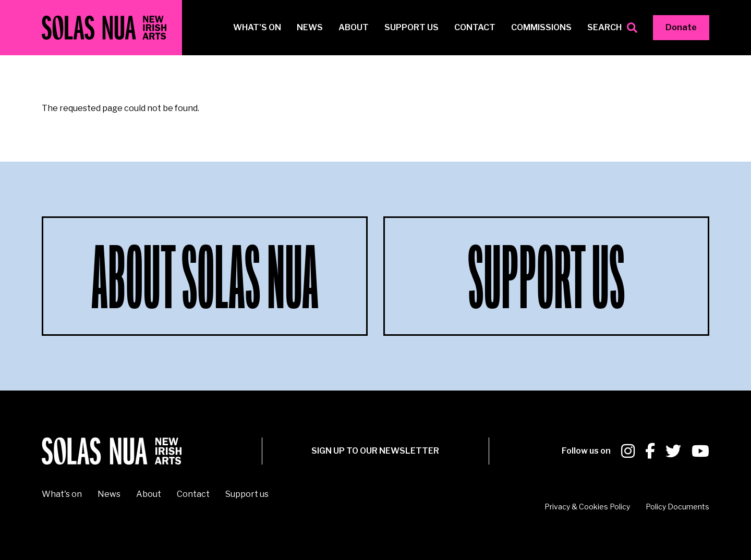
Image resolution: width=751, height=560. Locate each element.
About (354, 27)
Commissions (541, 27)
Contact (475, 27)
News (310, 27)
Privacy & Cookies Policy (587, 507)
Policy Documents (677, 507)
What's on (257, 27)
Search (604, 27)
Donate (681, 27)
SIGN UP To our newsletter (375, 451)
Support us (411, 27)
